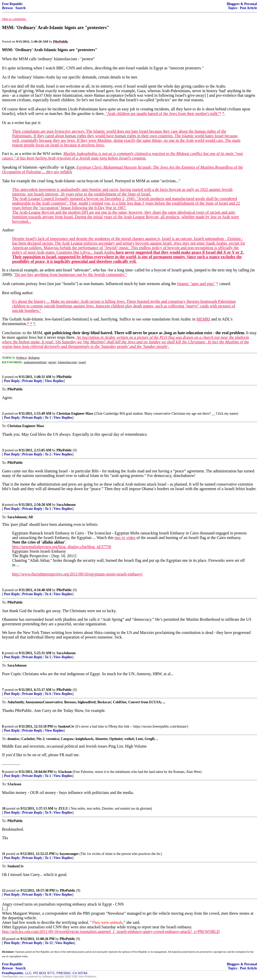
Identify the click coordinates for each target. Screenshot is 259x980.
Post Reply (12, 381)
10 (4, 808)
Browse (7, 8)
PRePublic (64, 377)
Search (20, 8)
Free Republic (12, 4)
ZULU (63, 808)
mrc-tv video (125, 538)
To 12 (49, 943)
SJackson (65, 772)
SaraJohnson (66, 505)
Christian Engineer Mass (75, 414)
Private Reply (32, 381)
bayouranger (69, 854)
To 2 (48, 454)
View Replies (54, 381)
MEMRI (203, 319)
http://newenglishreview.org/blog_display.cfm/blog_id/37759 (62, 547)
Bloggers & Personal (242, 4)
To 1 (48, 418)
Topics (233, 8)
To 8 (48, 895)
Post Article (248, 8)
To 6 (48, 694)
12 (4, 891)
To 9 (48, 813)
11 (4, 854)
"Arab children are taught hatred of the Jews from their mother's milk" (163, 114)
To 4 (48, 594)
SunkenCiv (66, 726)
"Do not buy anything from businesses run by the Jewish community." (70, 275)
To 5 (48, 657)
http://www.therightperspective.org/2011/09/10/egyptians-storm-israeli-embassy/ (78, 574)
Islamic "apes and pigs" (196, 284)
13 (4, 939)
